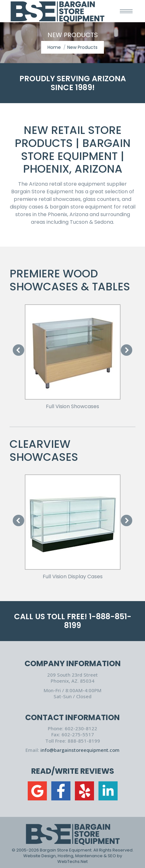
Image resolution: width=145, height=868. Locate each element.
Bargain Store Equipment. (66, 850)
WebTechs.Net (72, 861)
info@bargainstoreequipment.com (80, 750)
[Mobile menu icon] (126, 11)
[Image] (73, 352)
